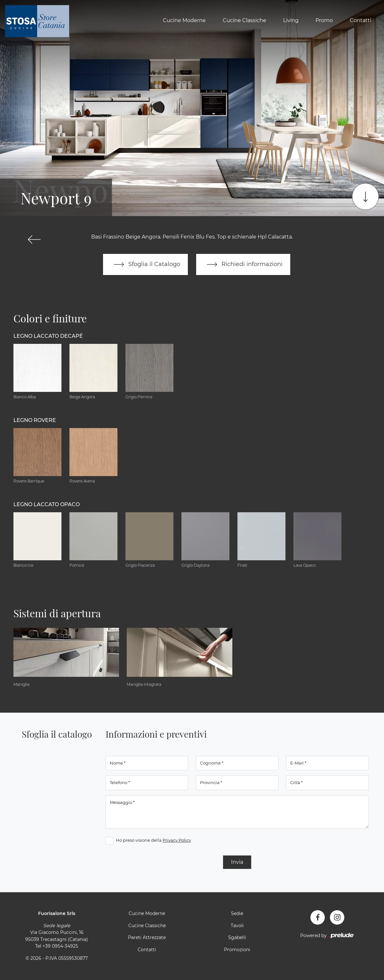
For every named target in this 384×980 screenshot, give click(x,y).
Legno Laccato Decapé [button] (48, 336)
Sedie (237, 913)
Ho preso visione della (153, 840)
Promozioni (237, 950)
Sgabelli (237, 937)
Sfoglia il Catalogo (145, 264)
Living (291, 20)
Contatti (360, 20)
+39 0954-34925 (60, 946)
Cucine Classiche (244, 20)
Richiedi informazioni (243, 264)
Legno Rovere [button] (35, 420)
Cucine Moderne (184, 20)
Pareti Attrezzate (147, 937)
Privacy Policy (177, 840)
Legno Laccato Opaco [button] (47, 504)
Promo (324, 20)
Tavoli (237, 926)
